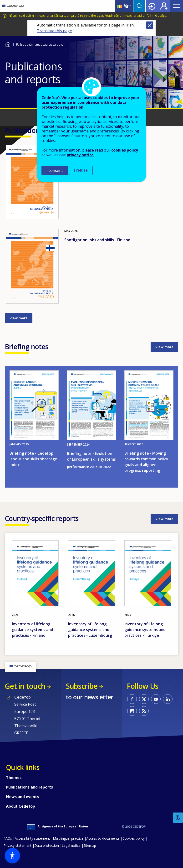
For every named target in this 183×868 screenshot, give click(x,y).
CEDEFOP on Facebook (132, 699)
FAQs (8, 838)
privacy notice (80, 155)
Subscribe (82, 686)
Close (150, 25)
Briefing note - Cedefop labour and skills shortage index (33, 459)
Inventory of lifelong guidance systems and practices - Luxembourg (90, 630)
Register (164, 6)
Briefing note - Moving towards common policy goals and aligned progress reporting (146, 462)
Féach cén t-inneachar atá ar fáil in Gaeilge (135, 16)
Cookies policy (134, 838)
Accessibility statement (32, 838)
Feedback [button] (178, 818)
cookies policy (125, 150)
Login (152, 6)
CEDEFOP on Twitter (144, 699)
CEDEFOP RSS (144, 711)
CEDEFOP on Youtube (156, 699)
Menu (177, 6)
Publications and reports (29, 787)
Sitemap (90, 845)
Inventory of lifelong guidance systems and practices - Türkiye (145, 630)
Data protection (47, 845)
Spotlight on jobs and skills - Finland (97, 240)
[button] (12, 856)
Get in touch (25, 686)
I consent (55, 170)
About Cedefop (20, 806)
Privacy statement (18, 845)
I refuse (81, 170)
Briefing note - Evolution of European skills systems (91, 456)
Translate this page (54, 31)
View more (19, 318)
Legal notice (71, 845)
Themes (14, 778)
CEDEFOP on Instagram (132, 711)
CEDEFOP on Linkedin (168, 699)
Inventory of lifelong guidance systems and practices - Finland (33, 630)
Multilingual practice (68, 838)
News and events (22, 797)
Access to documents (103, 838)
